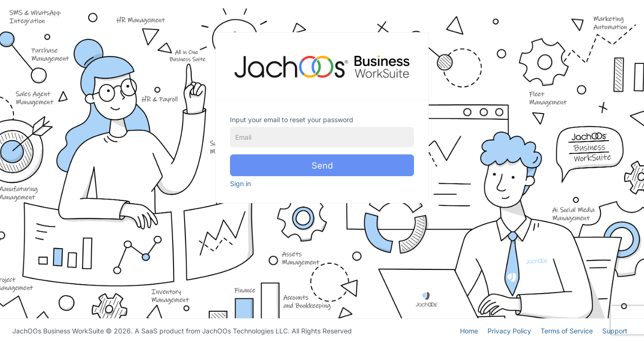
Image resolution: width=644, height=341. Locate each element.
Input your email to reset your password (292, 120)
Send (322, 165)
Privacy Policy (509, 330)
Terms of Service (567, 330)
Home (469, 330)
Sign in (240, 184)
